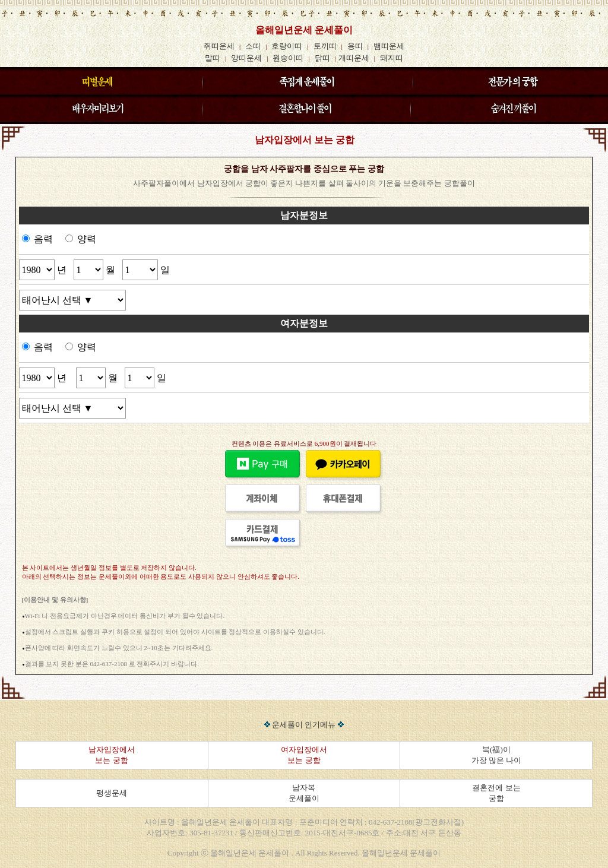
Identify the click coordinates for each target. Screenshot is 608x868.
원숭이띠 (288, 58)
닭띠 (322, 58)
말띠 (213, 58)
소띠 (253, 46)
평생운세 (112, 793)
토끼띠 (325, 46)
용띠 (355, 46)
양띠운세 (246, 58)
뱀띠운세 (389, 46)
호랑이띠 (287, 46)
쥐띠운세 (219, 46)
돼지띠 (392, 58)
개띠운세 (354, 58)
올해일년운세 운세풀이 (304, 30)
